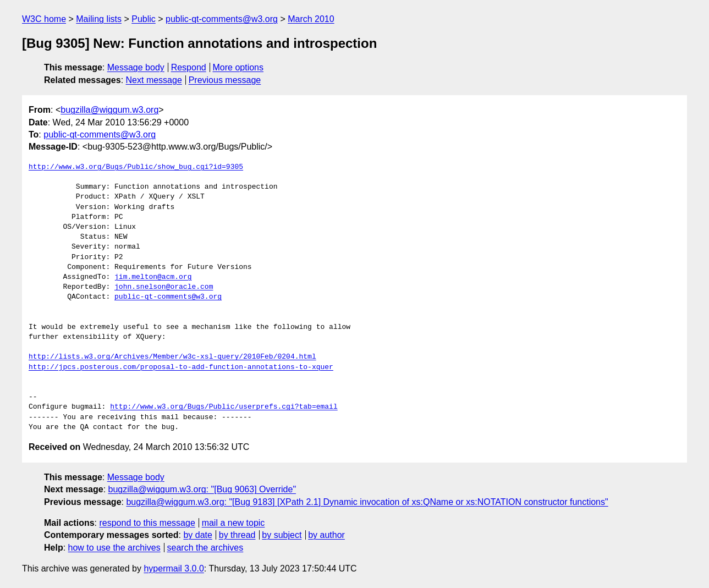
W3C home (44, 19)
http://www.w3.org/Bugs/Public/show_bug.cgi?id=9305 (136, 167)
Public (144, 19)
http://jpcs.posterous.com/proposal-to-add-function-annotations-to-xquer (181, 367)
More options (238, 67)
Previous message (225, 80)
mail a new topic (233, 523)
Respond (189, 67)
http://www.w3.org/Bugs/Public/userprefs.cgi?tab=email (224, 407)
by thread (237, 535)
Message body (136, 67)
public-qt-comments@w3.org (222, 19)
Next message (154, 80)
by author (326, 535)
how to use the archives (114, 548)
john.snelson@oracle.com (164, 287)
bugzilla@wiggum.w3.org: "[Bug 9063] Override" (202, 489)
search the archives (205, 548)
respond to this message (147, 523)
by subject (282, 535)
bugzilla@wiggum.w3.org (109, 110)
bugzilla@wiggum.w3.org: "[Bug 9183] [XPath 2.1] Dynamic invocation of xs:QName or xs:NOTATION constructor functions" (367, 502)
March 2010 (311, 19)
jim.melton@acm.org (153, 277)
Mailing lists (99, 19)
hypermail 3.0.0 (174, 568)
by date (197, 535)
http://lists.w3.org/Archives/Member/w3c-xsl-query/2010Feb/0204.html (172, 357)
